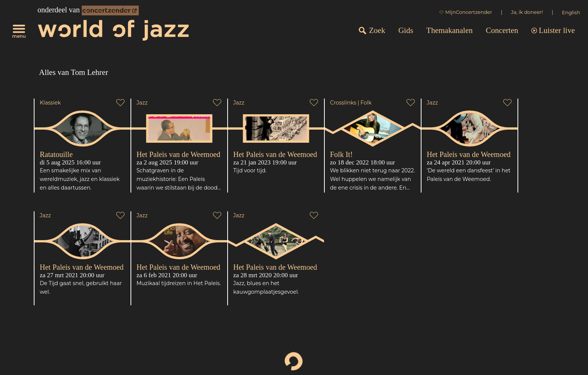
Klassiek (50, 103)
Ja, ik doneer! (527, 12)
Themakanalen (450, 31)
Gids (406, 31)
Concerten (502, 31)
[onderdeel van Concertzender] (110, 10)
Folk (366, 103)
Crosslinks (343, 103)
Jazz (142, 103)
